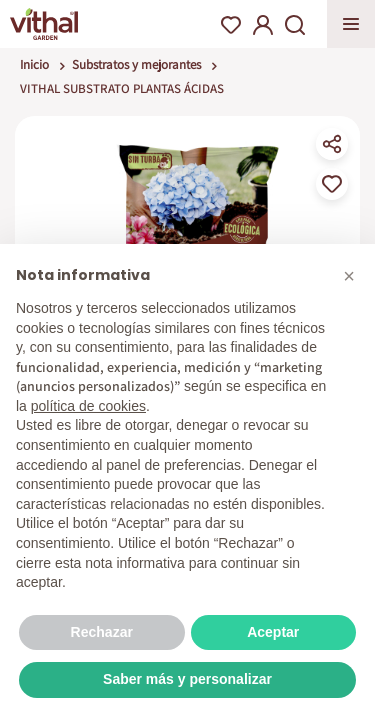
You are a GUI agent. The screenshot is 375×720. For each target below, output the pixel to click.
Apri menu (351, 24)
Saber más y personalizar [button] (187, 679)
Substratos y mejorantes (136, 64)
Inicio (34, 64)
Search (295, 25)
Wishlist (231, 25)
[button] (349, 276)
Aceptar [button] (273, 632)
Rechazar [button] (102, 632)
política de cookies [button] (88, 406)
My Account (263, 25)
